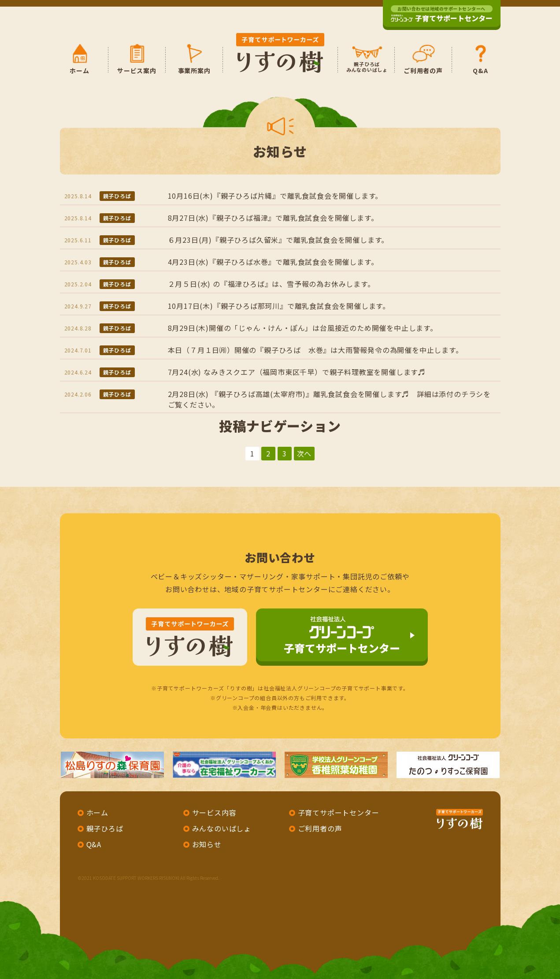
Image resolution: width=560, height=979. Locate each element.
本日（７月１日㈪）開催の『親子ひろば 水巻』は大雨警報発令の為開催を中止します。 (315, 350)
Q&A (94, 844)
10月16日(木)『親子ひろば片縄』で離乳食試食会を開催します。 (275, 196)
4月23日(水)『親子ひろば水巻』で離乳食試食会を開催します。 (273, 262)
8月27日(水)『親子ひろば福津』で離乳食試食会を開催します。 (273, 218)
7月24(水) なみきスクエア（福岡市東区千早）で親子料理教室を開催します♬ (297, 372)
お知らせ (207, 844)
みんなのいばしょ (222, 828)
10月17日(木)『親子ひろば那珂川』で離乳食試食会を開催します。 (279, 306)
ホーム (97, 812)
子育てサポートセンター (442, 14)
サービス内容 (214, 812)
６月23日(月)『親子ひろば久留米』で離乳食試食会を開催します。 (278, 240)
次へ (304, 453)
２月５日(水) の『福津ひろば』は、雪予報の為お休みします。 (271, 284)
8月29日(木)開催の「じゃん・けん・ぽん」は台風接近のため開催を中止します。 (303, 328)
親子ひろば (117, 196)
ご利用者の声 (320, 828)
